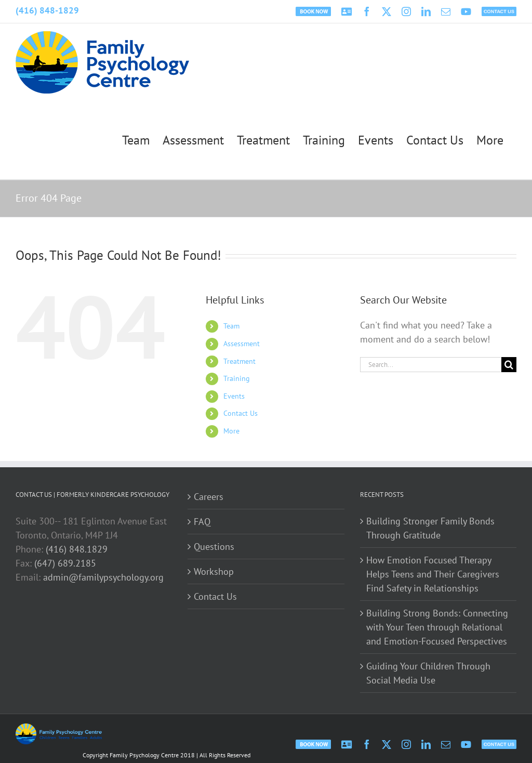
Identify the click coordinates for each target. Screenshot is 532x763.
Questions (214, 547)
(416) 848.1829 (77, 549)
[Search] (509, 365)
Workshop (214, 571)
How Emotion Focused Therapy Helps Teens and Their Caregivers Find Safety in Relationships (433, 574)
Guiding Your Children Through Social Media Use (428, 673)
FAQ (202, 522)
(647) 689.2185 (65, 563)
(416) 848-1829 (47, 10)
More (231, 431)
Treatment (240, 361)
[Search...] (431, 365)
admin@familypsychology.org (103, 577)
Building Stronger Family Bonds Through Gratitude (430, 528)
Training (237, 378)
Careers (209, 497)
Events (234, 396)
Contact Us (241, 413)
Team (231, 326)
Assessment (242, 344)
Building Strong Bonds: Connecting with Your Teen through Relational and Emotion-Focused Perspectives (437, 627)
